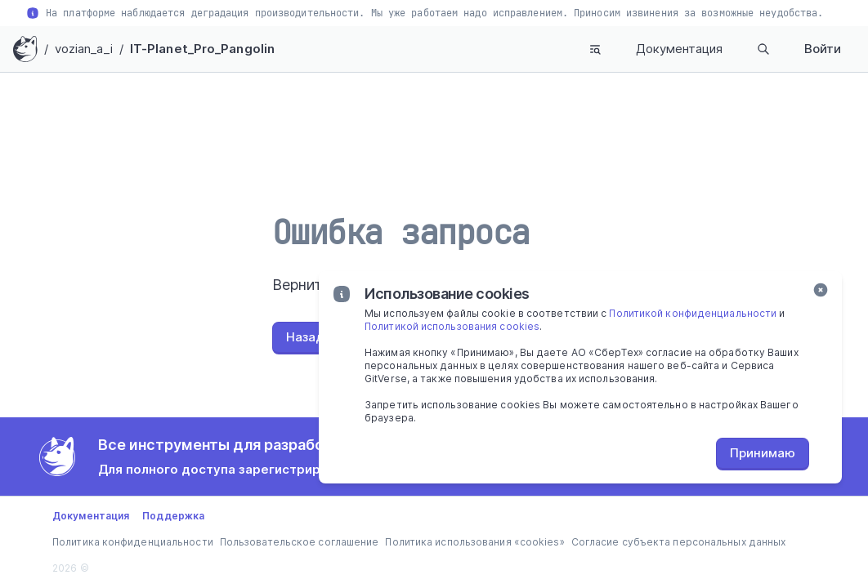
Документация (679, 49)
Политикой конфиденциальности (693, 313)
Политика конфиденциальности (133, 542)
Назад (305, 337)
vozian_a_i (84, 49)
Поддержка (173, 516)
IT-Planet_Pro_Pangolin (202, 49)
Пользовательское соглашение (300, 542)
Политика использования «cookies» (474, 542)
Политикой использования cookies (452, 326)
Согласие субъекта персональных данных (679, 542)
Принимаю (763, 453)
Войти (823, 49)
